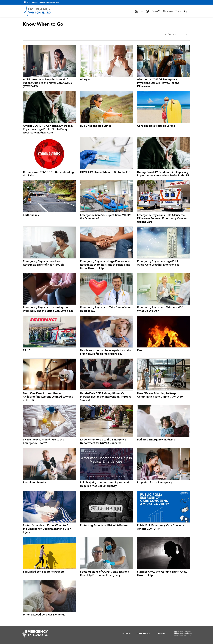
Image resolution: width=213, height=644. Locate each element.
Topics (178, 11)
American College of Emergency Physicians (41, 2)
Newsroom (168, 11)
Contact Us (161, 634)
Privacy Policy (144, 634)
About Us (156, 11)
